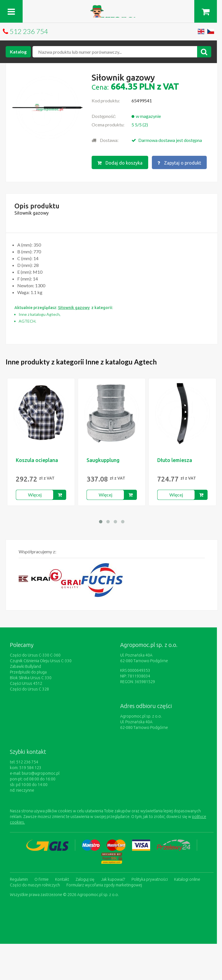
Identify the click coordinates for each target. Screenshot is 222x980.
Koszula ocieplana (37, 460)
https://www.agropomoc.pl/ (111, 8)
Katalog (18, 52)
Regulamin (19, 879)
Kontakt (62, 879)
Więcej (35, 495)
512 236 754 (29, 31)
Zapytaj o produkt (179, 163)
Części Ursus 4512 (26, 683)
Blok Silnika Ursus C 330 (31, 678)
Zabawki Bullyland (25, 666)
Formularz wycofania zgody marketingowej (104, 885)
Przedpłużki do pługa (28, 672)
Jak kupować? (113, 879)
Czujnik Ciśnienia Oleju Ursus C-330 (41, 661)
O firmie (42, 879)
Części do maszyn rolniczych (35, 885)
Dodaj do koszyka (120, 163)
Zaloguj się (85, 879)
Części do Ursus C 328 (29, 689)
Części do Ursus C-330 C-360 (35, 655)
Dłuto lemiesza (175, 460)
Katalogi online (187, 879)
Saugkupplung (103, 460)
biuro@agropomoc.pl (41, 773)
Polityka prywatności (150, 879)
